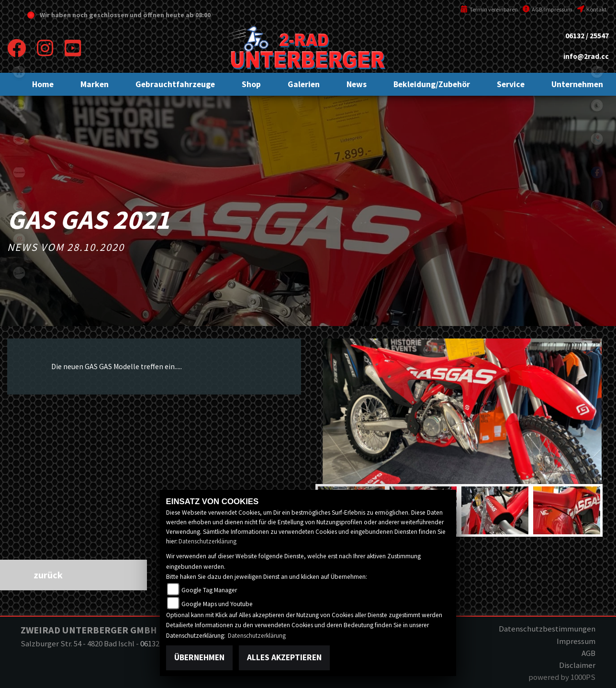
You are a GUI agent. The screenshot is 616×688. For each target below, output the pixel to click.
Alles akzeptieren (284, 657)
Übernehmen (199, 657)
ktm (19, 105)
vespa (19, 273)
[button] (95, 84)
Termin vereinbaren (489, 9)
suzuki (19, 206)
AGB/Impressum (548, 9)
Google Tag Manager (209, 590)
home (19, 72)
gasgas (19, 239)
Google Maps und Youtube (217, 604)
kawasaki (19, 172)
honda (19, 139)
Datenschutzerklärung (207, 541)
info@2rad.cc (586, 56)
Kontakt (592, 9)
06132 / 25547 (587, 36)
